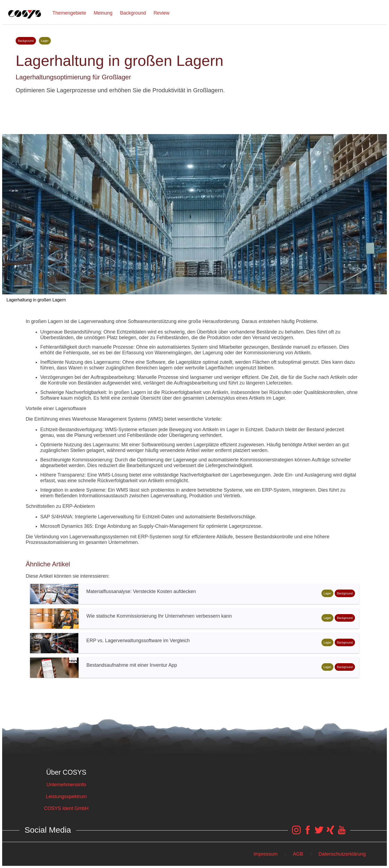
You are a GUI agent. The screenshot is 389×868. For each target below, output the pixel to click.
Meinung (103, 13)
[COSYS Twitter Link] (319, 833)
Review (161, 13)
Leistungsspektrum (66, 796)
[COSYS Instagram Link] (296, 833)
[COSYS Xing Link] (330, 833)
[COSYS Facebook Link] (308, 833)
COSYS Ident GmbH (66, 808)
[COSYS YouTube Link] (342, 833)
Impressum (265, 854)
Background (133, 13)
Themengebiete (69, 13)
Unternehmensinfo (66, 785)
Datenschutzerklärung (342, 854)
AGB (298, 854)
